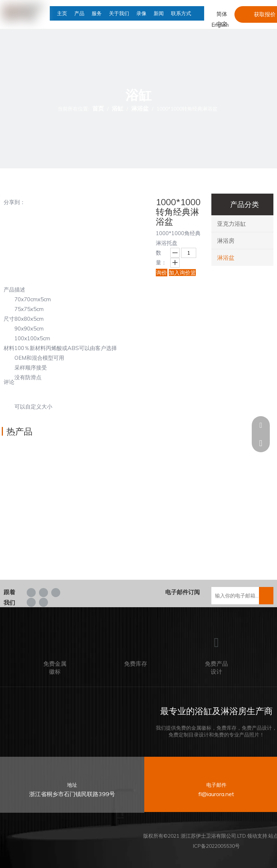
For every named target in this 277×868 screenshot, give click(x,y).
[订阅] (266, 596)
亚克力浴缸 (232, 224)
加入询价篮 (182, 273)
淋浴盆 (226, 258)
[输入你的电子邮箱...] (239, 596)
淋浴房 (226, 241)
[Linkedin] (43, 592)
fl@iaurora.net (216, 794)
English (220, 25)
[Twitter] (56, 592)
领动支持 (257, 836)
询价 (162, 273)
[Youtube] (31, 602)
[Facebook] (31, 592)
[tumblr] (43, 602)
